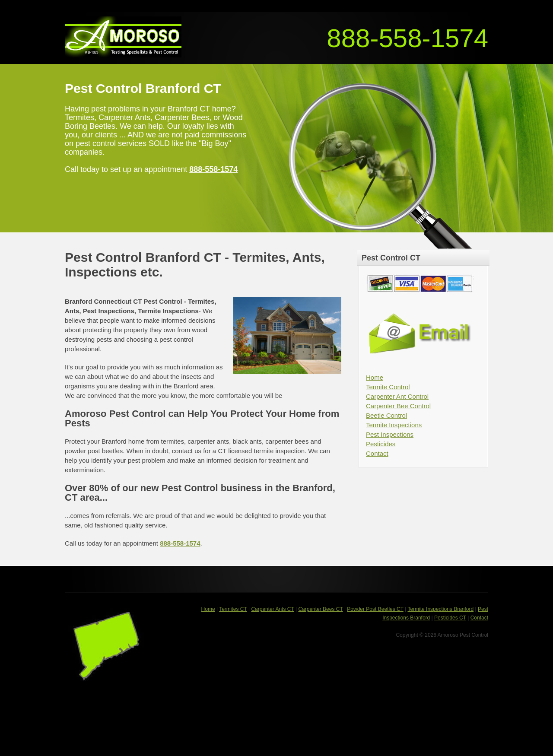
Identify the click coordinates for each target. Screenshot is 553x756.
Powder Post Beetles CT (375, 609)
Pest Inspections (390, 434)
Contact (377, 453)
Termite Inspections (394, 425)
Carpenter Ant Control (397, 396)
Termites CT (233, 609)
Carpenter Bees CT (320, 609)
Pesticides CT (450, 618)
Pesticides (381, 444)
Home (375, 377)
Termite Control (388, 387)
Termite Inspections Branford (440, 609)
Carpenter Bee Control (398, 406)
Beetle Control (386, 415)
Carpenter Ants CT (272, 609)
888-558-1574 (407, 38)
